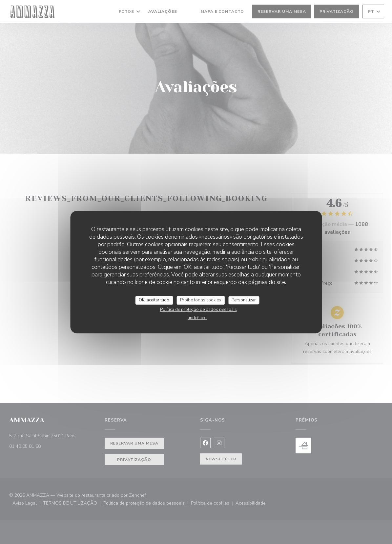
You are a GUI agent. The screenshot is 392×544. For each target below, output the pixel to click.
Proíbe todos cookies (201, 300)
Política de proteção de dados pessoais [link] (198, 310)
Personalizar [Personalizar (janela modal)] (244, 300)
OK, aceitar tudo (154, 300)
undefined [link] (197, 318)
